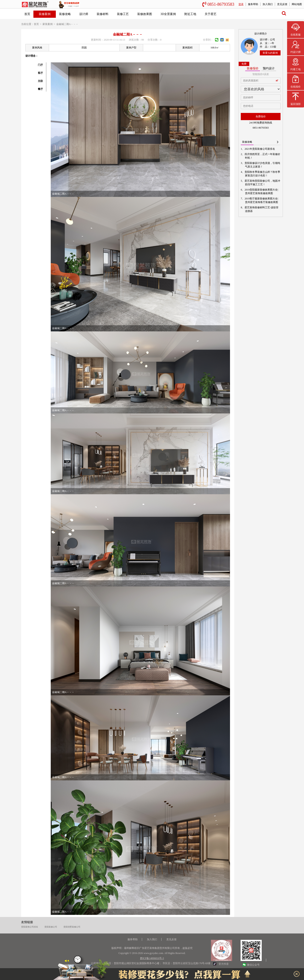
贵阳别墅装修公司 (72, 927)
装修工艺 (123, 14)
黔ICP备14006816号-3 (152, 958)
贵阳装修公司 (51, 927)
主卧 (40, 81)
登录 (241, 4)
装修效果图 (145, 14)
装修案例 (45, 14)
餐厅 (40, 89)
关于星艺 (211, 14)
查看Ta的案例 (270, 53)
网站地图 (297, 4)
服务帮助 (253, 4)
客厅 (40, 73)
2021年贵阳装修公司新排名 (260, 149)
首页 (27, 14)
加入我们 (268, 4)
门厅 (40, 65)
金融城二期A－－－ (67, 24)
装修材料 (103, 14)
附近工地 (190, 14)
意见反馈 (282, 4)
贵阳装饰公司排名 (30, 927)
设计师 (84, 14)
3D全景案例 (168, 14)
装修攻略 (65, 14)
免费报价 (261, 117)
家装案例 (48, 24)
